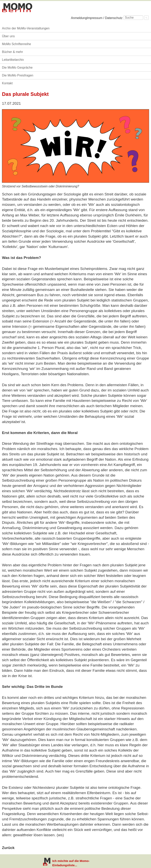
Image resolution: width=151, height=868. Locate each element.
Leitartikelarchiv (13, 60)
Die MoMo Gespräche (17, 68)
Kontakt (7, 83)
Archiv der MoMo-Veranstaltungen (26, 28)
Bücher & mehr (12, 52)
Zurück (8, 848)
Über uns (8, 36)
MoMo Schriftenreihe (17, 44)
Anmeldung (79, 18)
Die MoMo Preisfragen (18, 75)
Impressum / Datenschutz (105, 18)
